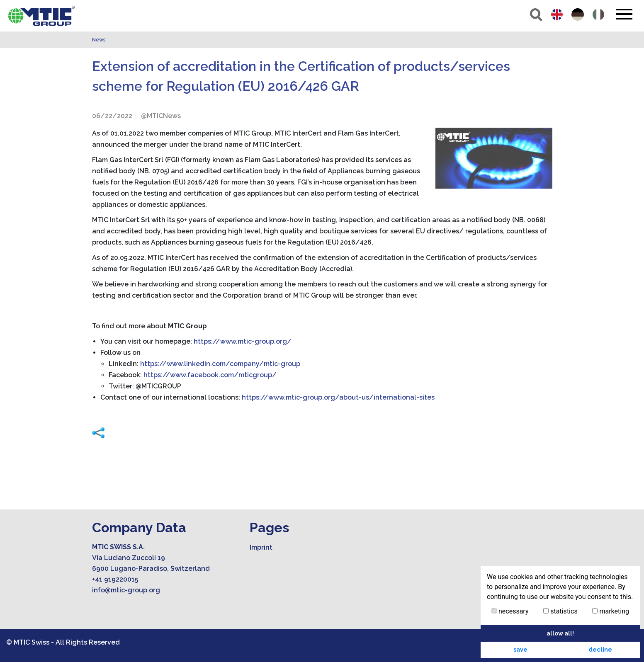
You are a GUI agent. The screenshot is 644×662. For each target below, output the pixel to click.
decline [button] (600, 649)
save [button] (520, 649)
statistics (560, 611)
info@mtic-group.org (126, 590)
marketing (611, 611)
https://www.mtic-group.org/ (243, 341)
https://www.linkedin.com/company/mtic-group (220, 364)
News (99, 40)
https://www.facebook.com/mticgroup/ (210, 375)
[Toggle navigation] (624, 14)
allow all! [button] (560, 633)
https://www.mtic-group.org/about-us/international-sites (338, 397)
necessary (510, 611)
